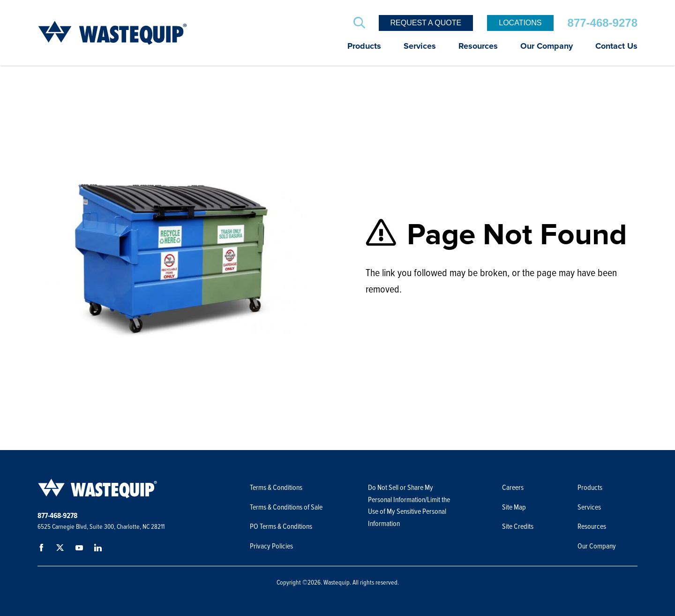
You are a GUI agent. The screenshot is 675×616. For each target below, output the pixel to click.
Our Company (547, 46)
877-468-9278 (603, 23)
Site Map (514, 507)
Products (364, 46)
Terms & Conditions (276, 488)
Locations (520, 23)
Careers (513, 488)
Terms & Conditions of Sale (287, 507)
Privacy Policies (271, 546)
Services (420, 46)
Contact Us (616, 46)
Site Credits (518, 526)
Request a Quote (426, 23)
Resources (478, 46)
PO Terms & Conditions (282, 526)
